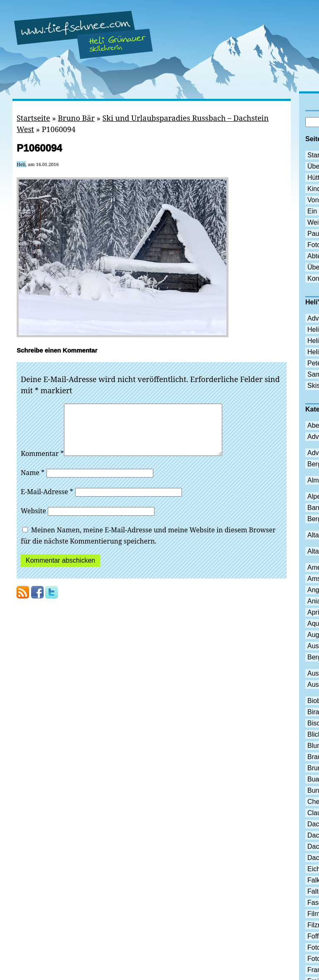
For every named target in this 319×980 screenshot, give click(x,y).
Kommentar (42, 463)
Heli (21, 164)
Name (33, 483)
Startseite (33, 118)
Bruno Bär (76, 118)
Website (33, 521)
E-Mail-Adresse (47, 502)
